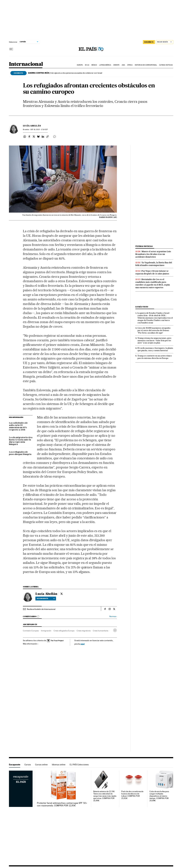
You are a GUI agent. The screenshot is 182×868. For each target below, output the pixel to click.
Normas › (113, 616)
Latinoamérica (105, 65)
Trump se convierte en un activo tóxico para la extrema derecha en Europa (155, 357)
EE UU (87, 65)
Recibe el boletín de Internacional (41, 609)
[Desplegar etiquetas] (115, 630)
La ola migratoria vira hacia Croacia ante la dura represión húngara (21, 441)
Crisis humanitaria (101, 631)
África (130, 65)
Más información (31, 644)
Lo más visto (142, 307)
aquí (83, 644)
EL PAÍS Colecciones (79, 765)
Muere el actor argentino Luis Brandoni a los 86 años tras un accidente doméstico (153, 254)
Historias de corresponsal (146, 65)
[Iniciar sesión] (164, 42)
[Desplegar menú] (11, 49)
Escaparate (15, 765)
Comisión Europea (31, 631)
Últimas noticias (166, 65)
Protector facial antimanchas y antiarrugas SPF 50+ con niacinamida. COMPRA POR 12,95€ (62, 804)
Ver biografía (46, 598)
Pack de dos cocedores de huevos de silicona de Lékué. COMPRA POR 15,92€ (132, 795)
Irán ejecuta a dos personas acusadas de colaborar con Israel (65, 73)
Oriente (116, 65)
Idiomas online (59, 765)
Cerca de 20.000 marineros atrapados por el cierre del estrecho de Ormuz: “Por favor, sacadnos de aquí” (154, 330)
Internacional (26, 64)
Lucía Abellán (32, 126)
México (94, 65)
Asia (123, 65)
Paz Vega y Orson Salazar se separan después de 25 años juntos (152, 272)
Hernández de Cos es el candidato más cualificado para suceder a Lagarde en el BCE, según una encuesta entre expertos (153, 283)
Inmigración (46, 631)
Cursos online (41, 765)
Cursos (28, 765)
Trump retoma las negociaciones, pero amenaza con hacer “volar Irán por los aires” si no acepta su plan (154, 340)
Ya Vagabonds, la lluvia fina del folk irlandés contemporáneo (154, 264)
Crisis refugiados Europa (64, 631)
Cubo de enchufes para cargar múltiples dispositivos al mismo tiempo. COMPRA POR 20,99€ (159, 796)
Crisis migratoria (84, 631)
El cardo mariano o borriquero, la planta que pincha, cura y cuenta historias (155, 349)
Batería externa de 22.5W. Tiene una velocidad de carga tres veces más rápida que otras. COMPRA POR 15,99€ (105, 796)
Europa (80, 65)
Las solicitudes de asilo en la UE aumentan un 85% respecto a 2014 (18, 426)
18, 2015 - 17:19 (39, 130)
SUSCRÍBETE (149, 42)
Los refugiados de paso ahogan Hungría (20, 453)
